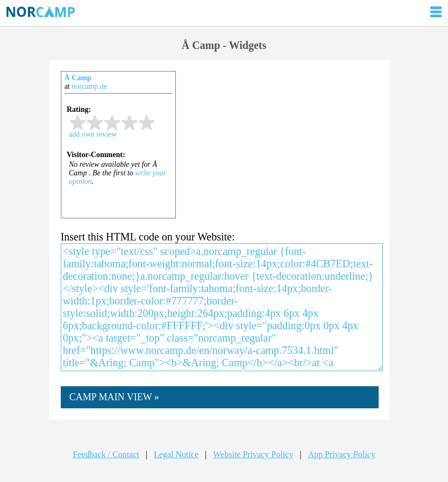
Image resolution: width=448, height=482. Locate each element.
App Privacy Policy (341, 454)
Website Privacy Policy (253, 454)
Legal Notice (176, 454)
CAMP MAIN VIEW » (114, 397)
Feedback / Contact (106, 454)
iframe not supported (118, 153)
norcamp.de (89, 86)
